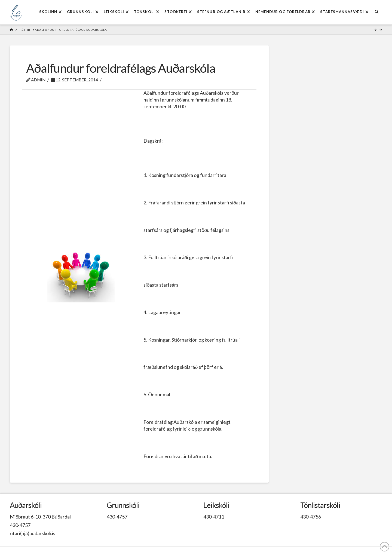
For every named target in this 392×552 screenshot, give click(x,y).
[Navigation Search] (377, 12)
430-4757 (20, 525)
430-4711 (214, 517)
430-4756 (311, 517)
